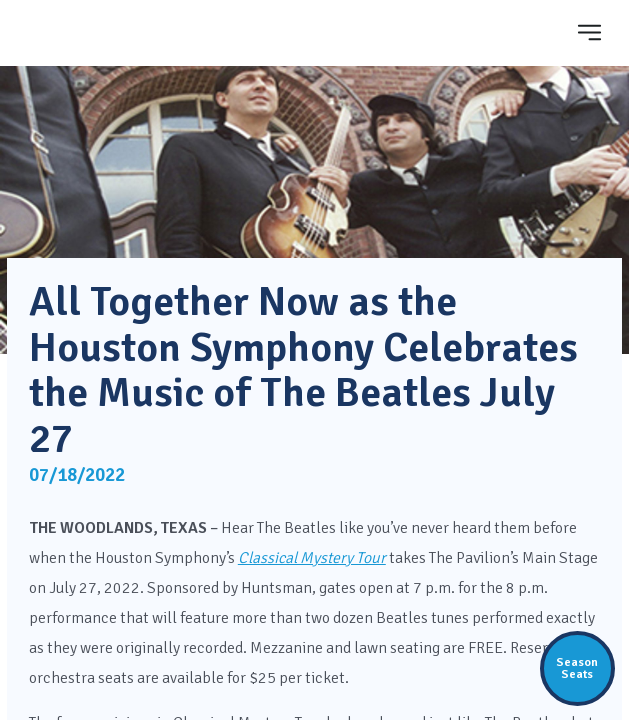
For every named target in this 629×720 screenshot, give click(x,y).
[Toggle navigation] (589, 32)
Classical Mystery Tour (312, 558)
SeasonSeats (577, 668)
